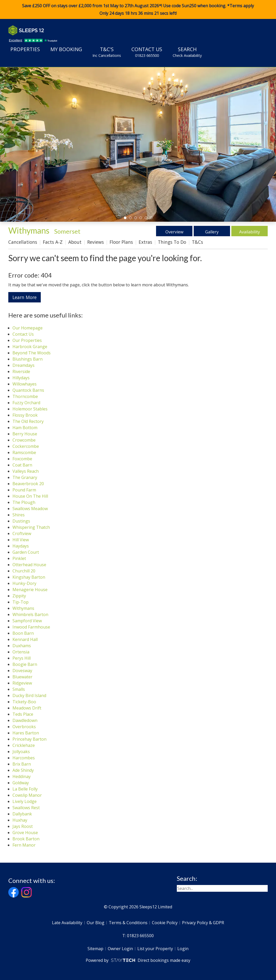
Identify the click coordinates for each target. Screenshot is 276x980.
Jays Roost (23, 826)
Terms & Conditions (128, 923)
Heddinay (22, 776)
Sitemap (95, 949)
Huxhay (20, 820)
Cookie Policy (165, 923)
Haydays (21, 546)
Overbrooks (24, 727)
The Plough (24, 502)
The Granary (25, 477)
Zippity (19, 596)
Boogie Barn (25, 664)
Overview (174, 231)
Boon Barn (23, 633)
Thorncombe (25, 396)
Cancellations (23, 242)
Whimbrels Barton (30, 614)
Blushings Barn (28, 359)
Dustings (21, 521)
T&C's (107, 52)
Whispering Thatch (31, 527)
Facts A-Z (53, 242)
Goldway (21, 783)
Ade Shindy (23, 770)
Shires (19, 515)
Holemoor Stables (30, 409)
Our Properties (27, 340)
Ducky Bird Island (29, 695)
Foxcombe (22, 459)
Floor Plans (121, 242)
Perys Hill (22, 658)
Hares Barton (26, 733)
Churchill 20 (24, 571)
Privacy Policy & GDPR (203, 923)
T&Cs (197, 242)
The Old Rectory (28, 421)
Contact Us (147, 52)
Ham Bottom (25, 428)
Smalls (19, 689)
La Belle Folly (25, 789)
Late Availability (67, 923)
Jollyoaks (21, 752)
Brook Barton (26, 839)
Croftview (22, 533)
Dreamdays (23, 365)
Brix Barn (22, 764)
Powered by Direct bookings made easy (138, 960)
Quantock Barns (28, 390)
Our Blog (96, 923)
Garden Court (26, 552)
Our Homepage (28, 328)
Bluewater (22, 677)
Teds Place (23, 714)
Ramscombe (24, 452)
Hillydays (21, 378)
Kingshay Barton (29, 577)
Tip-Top (21, 602)
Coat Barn (22, 465)
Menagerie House (30, 590)
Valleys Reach (26, 471)
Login (183, 949)
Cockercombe (26, 446)
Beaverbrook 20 (28, 484)
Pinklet (19, 558)
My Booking (66, 49)
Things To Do (172, 242)
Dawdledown (25, 720)
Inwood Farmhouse (31, 627)
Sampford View (27, 621)
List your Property (155, 949)
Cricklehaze (24, 745)
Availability (250, 231)
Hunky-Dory (24, 583)
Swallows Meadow (30, 509)
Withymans (23, 608)
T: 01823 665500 (138, 936)
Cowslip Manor (27, 795)
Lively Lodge (25, 801)
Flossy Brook (25, 415)
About (75, 242)
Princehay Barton (29, 739)
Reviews (96, 242)
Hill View (21, 540)
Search (187, 52)
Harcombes (24, 758)
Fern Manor (24, 845)
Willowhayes (25, 384)
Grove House (25, 833)
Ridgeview (22, 683)
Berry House (25, 434)
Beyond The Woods (32, 353)
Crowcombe (24, 440)
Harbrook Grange (30, 347)
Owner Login (120, 949)
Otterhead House (29, 565)
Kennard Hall (25, 639)
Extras (145, 242)
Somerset (67, 231)
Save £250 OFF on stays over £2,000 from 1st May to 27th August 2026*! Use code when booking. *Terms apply (138, 10)
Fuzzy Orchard (26, 403)
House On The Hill (30, 496)
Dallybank (22, 814)
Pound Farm (24, 490)
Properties (25, 49)
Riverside (21, 371)
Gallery (212, 231)
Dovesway (22, 671)
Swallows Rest (26, 808)
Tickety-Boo (24, 702)
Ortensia (21, 652)
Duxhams (22, 646)
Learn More (25, 297)
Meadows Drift (27, 708)
